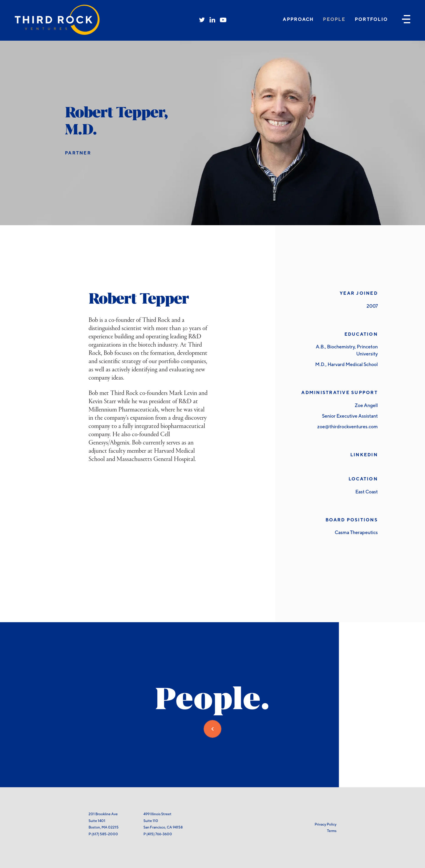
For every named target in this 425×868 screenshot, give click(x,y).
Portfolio (371, 19)
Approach (298, 19)
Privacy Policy (326, 824)
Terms (332, 831)
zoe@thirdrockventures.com (348, 427)
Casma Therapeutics (356, 532)
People (334, 19)
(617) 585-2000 (105, 834)
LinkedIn (364, 455)
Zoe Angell (366, 405)
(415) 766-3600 (159, 834)
